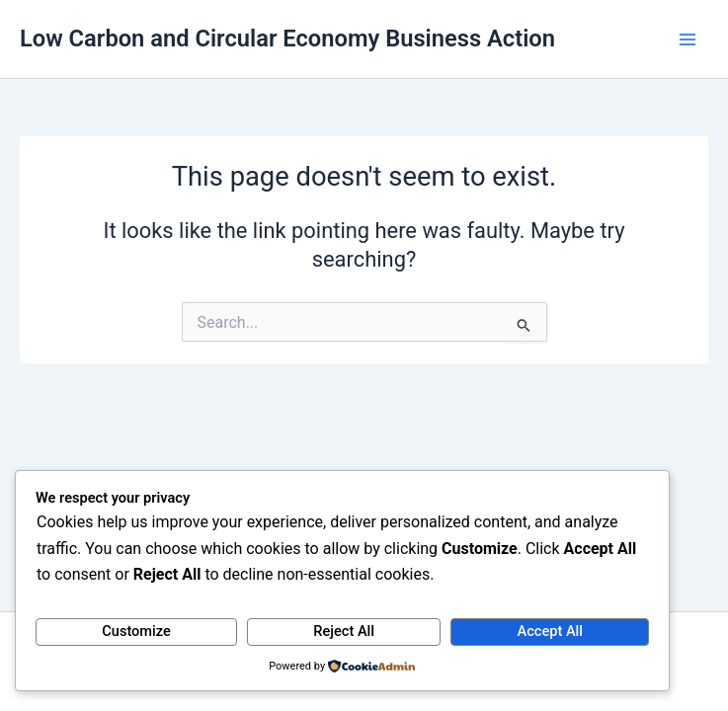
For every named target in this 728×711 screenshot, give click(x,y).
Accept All (550, 631)
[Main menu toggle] (688, 39)
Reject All (344, 631)
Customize (136, 631)
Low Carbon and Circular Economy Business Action (287, 39)
